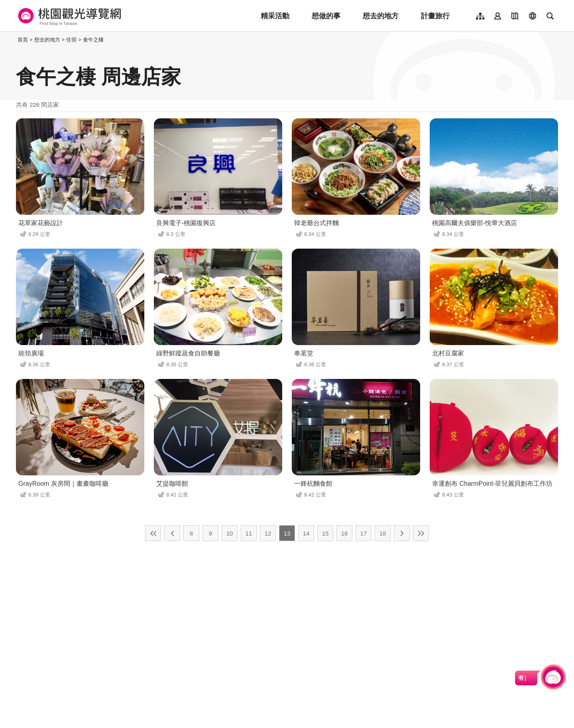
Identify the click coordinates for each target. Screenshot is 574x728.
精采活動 (275, 16)
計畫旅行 (435, 16)
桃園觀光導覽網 (68, 16)
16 (345, 533)
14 (306, 533)
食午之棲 (93, 40)
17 (364, 533)
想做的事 (326, 16)
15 (325, 533)
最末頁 (421, 533)
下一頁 (402, 533)
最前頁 (153, 533)
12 (268, 533)
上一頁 (172, 533)
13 (287, 533)
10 (230, 533)
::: (14, 40)
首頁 (23, 40)
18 (383, 533)
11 (249, 533)
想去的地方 (381, 16)
